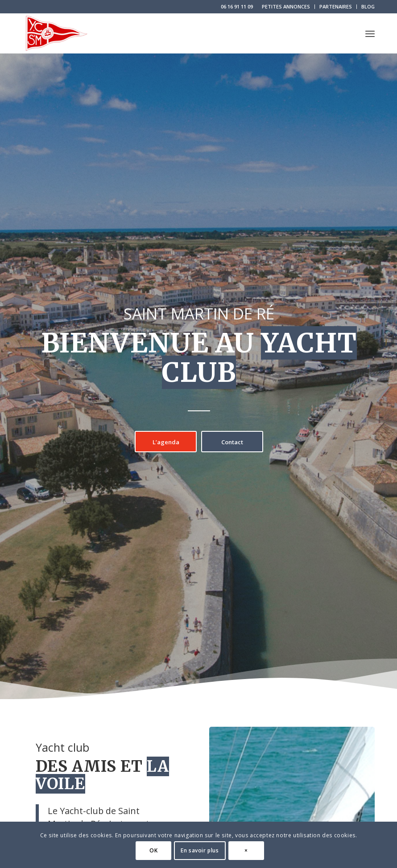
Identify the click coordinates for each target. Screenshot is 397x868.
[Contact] (232, 442)
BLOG (368, 6)
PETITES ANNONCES (286, 6)
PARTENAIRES (336, 6)
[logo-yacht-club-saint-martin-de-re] (56, 33)
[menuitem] (286, 7)
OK (153, 850)
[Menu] (370, 33)
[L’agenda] (166, 442)
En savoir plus (200, 850)
